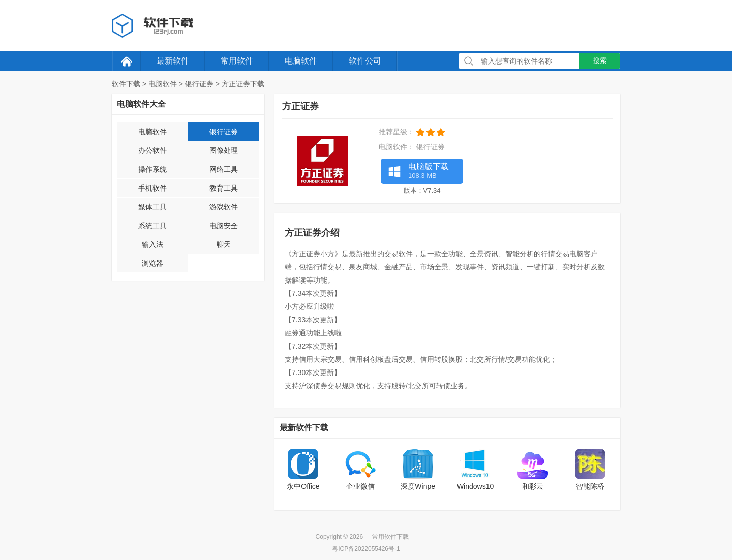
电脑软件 (301, 61)
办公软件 (152, 150)
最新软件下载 (304, 428)
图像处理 (224, 150)
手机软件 (152, 188)
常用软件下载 (390, 537)
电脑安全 (224, 226)
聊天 (224, 244)
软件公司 (365, 61)
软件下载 (126, 84)
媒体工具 (152, 207)
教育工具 (224, 188)
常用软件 (237, 61)
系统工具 (152, 226)
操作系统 (152, 169)
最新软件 (173, 61)
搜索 (600, 60)
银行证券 (199, 84)
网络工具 (224, 169)
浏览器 (152, 263)
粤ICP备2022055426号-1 (366, 549)
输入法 (152, 244)
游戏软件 (224, 207)
